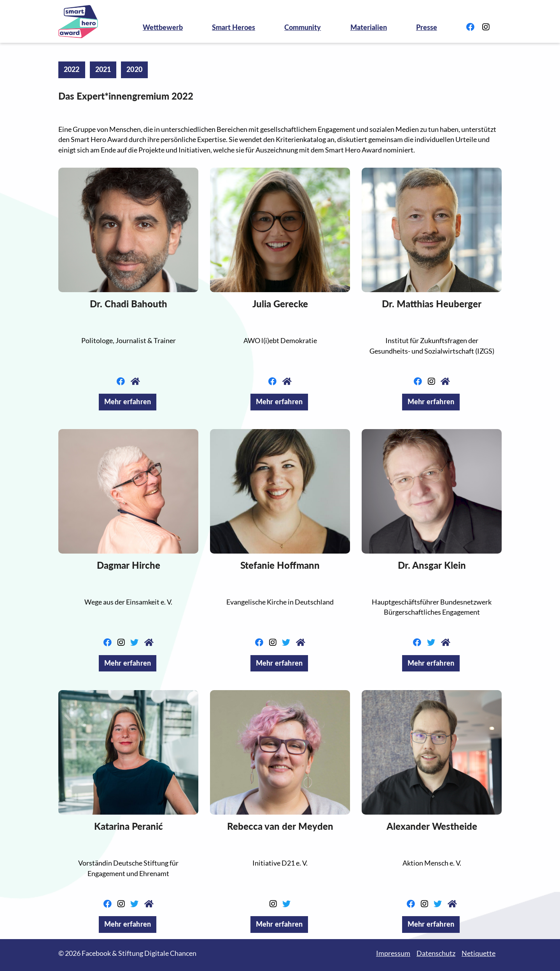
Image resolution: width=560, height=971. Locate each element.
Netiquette (479, 953)
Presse (427, 27)
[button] (128, 230)
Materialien (369, 27)
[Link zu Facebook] (470, 27)
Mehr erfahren (128, 402)
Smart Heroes (234, 27)
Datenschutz (436, 953)
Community (303, 27)
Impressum (393, 953)
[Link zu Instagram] (486, 27)
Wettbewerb (163, 27)
